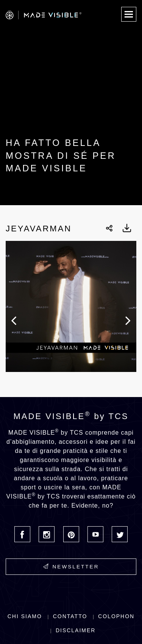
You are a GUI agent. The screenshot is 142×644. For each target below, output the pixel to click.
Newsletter (71, 566)
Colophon (116, 616)
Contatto (70, 616)
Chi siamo (25, 616)
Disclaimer (76, 630)
